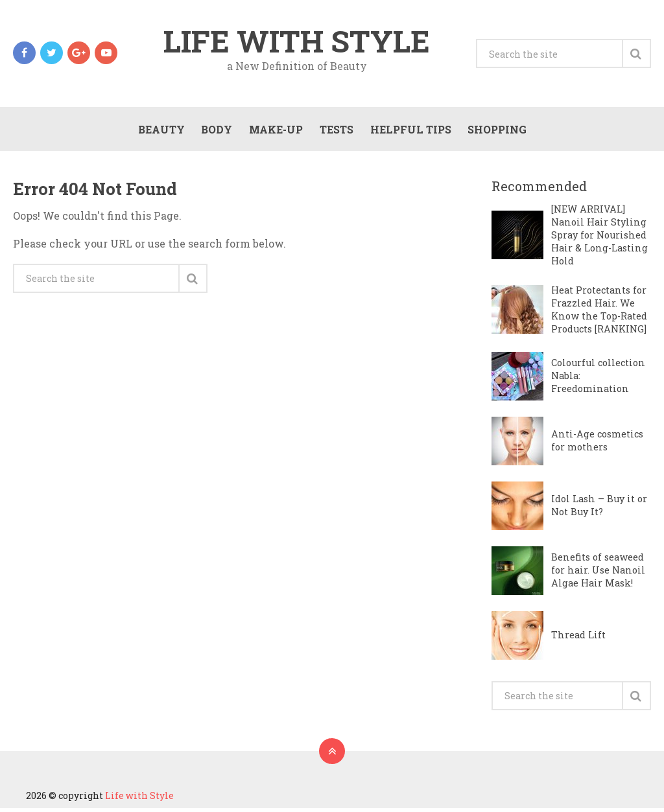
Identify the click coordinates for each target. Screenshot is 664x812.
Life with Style (297, 41)
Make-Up (275, 131)
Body (215, 131)
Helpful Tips (409, 131)
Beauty (160, 131)
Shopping (496, 131)
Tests (335, 131)
